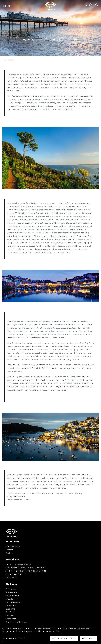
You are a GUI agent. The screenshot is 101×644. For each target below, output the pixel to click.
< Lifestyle (10, 60)
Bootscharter (12, 592)
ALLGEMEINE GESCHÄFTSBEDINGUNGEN (26, 571)
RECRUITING (12, 578)
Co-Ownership (12, 596)
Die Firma (10, 609)
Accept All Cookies (64, 639)
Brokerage (10, 589)
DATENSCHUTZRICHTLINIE (18, 564)
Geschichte (11, 619)
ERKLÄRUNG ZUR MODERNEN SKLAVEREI (26, 568)
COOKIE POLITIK (14, 574)
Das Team (10, 612)
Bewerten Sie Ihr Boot (16, 622)
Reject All (89, 639)
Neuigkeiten (11, 599)
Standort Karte (13, 546)
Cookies (9, 553)
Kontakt (9, 550)
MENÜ (7, 6)
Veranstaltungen (13, 602)
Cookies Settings (15, 639)
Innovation (11, 606)
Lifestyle (9, 615)
